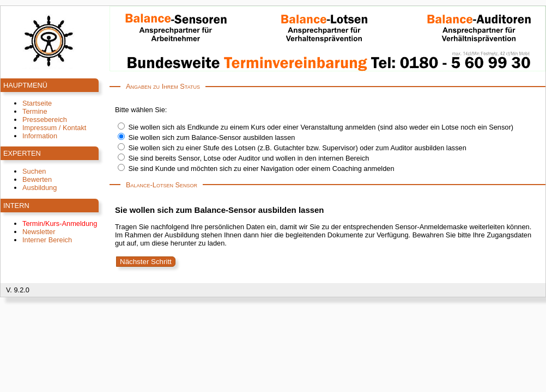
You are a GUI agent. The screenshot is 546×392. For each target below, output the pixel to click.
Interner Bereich (47, 240)
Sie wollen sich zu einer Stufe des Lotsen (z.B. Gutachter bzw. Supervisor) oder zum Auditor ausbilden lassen (298, 148)
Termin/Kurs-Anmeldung (60, 223)
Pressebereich (45, 120)
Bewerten (37, 179)
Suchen (34, 171)
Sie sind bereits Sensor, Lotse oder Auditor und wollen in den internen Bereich (249, 158)
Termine (35, 111)
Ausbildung (40, 188)
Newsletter (39, 232)
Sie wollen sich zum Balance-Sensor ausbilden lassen (212, 137)
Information (40, 136)
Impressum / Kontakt (54, 128)
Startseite (37, 103)
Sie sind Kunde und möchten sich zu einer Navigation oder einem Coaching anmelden (262, 169)
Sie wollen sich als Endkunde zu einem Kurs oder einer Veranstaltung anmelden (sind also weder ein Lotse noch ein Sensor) (321, 127)
